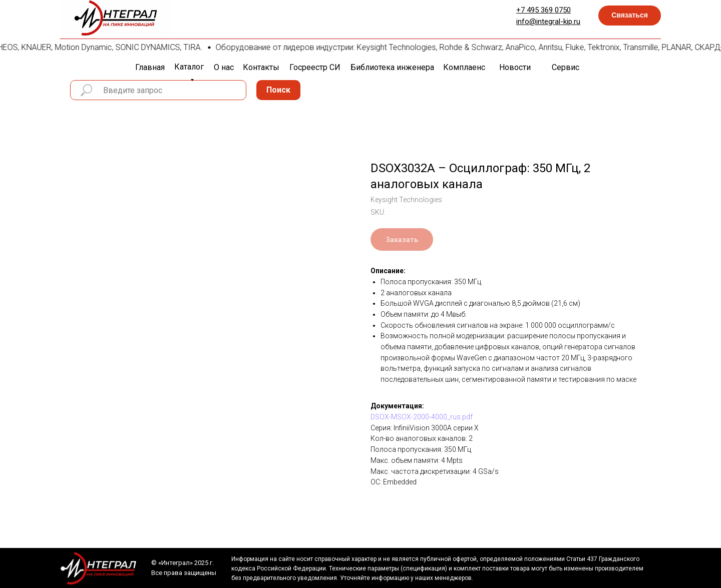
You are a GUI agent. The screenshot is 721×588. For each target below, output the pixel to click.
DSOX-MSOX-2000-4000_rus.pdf (422, 417)
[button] (630, 16)
